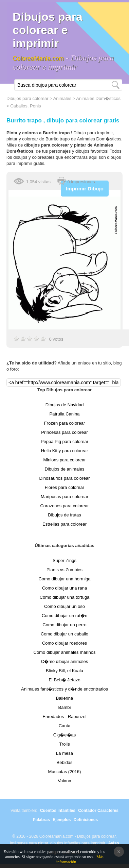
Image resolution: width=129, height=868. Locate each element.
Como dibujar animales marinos (65, 652)
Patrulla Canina (65, 414)
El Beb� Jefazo (64, 680)
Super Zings (64, 560)
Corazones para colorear (64, 506)
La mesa (64, 753)
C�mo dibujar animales (65, 661)
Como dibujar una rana (64, 588)
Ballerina (65, 698)
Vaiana (64, 781)
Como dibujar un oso (64, 606)
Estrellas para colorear (64, 524)
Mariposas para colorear (64, 497)
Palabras (41, 820)
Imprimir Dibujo (85, 189)
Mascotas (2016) (65, 772)
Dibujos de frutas (64, 515)
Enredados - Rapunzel (64, 717)
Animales (62, 98)
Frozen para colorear (65, 423)
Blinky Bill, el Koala (64, 671)
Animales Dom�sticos (98, 98)
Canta (65, 726)
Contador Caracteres (98, 811)
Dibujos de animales (64, 469)
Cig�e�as (64, 735)
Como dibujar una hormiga (64, 579)
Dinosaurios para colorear (65, 478)
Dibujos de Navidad (65, 405)
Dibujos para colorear (27, 98)
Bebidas (65, 762)
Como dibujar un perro (64, 625)
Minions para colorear (64, 460)
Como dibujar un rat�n (64, 616)
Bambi (65, 707)
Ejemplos (62, 820)
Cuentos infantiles (58, 811)
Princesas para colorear (64, 432)
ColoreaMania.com (38, 58)
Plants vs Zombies (64, 570)
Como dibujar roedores (64, 643)
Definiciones (86, 820)
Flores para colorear (64, 487)
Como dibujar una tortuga (65, 597)
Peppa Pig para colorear (64, 441)
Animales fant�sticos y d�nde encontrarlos (64, 689)
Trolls (64, 744)
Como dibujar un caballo (64, 634)
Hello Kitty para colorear (65, 451)
